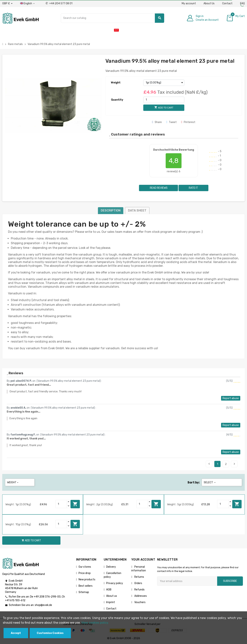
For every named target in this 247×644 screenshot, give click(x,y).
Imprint (111, 602)
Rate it (193, 188)
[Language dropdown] (28, 4)
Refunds (139, 590)
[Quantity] (164, 100)
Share (157, 122)
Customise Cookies (50, 633)
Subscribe (230, 581)
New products (87, 580)
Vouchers (140, 602)
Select (210, 482)
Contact (227, 3)
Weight (116, 83)
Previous (209, 464)
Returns (139, 577)
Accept (16, 633)
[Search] (112, 18)
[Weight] (164, 83)
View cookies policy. (95, 623)
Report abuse (231, 398)
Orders (138, 583)
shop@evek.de (43, 605)
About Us (209, 3)
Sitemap (84, 592)
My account (189, 3)
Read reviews (158, 188)
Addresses (140, 596)
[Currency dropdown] (7, 4)
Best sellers (86, 586)
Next (234, 464)
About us (112, 596)
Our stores (85, 567)
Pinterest (188, 122)
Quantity (117, 100)
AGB (109, 590)
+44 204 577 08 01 (59, 3)
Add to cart (75, 504)
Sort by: (194, 482)
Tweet (171, 122)
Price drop (85, 573)
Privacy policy (115, 583)
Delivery (111, 567)
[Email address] (187, 581)
